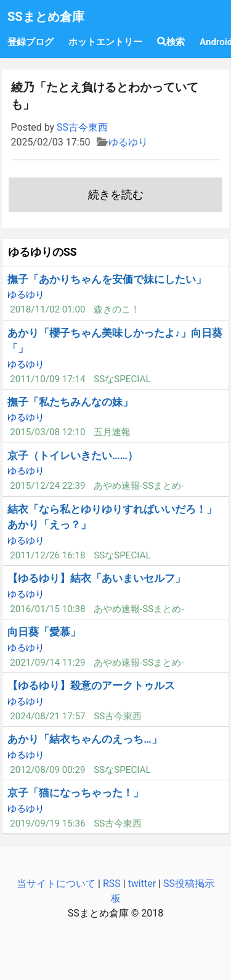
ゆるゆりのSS (43, 252)
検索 (171, 42)
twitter (142, 884)
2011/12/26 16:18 (47, 555)
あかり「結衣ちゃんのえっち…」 (84, 739)
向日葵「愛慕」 (44, 632)
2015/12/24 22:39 (47, 486)
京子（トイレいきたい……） (73, 455)
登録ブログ (30, 42)
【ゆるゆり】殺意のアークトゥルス (91, 685)
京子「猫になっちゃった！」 (75, 793)
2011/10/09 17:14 (47, 379)
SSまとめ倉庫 (46, 17)
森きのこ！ (117, 309)
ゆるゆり (128, 142)
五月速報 (112, 432)
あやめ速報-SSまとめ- (139, 486)
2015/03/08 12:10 (47, 432)
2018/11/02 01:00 (47, 309)
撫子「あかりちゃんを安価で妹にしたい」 (107, 279)
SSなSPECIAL (122, 379)
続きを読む (116, 195)
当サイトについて (56, 884)
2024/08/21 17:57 (47, 716)
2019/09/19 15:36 (47, 823)
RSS (112, 884)
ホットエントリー (105, 42)
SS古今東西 (82, 127)
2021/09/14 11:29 (47, 663)
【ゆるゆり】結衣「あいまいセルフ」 (96, 578)
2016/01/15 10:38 (47, 609)
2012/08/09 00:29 (47, 770)
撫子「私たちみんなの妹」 (70, 402)
